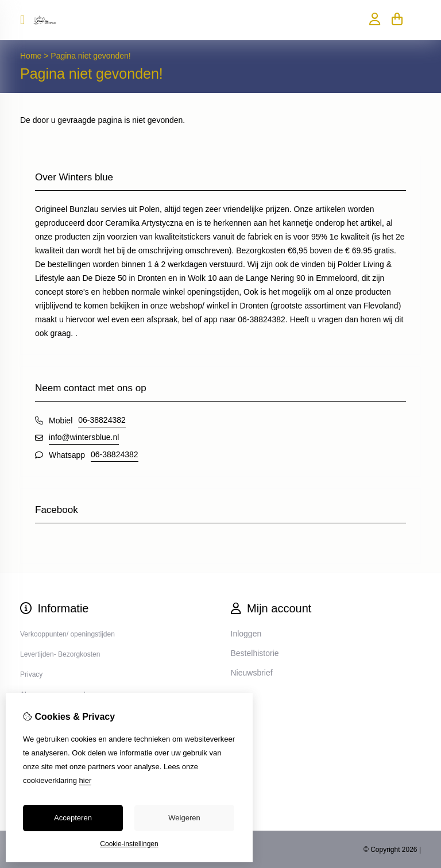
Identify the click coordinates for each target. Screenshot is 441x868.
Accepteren (73, 818)
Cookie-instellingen (129, 844)
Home (31, 56)
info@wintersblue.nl (84, 437)
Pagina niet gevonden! (90, 56)
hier (86, 780)
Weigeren (184, 818)
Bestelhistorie (255, 653)
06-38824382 (102, 420)
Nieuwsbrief (252, 673)
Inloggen (246, 634)
